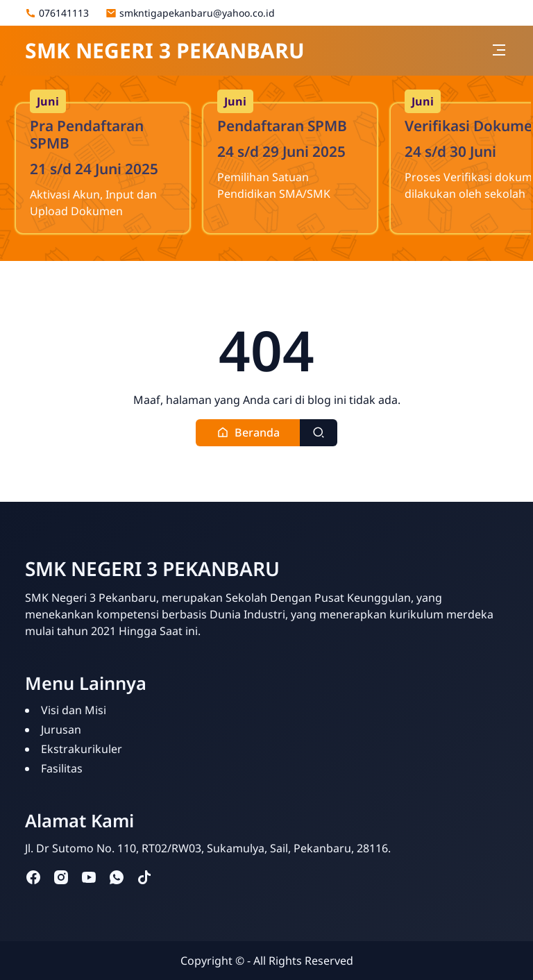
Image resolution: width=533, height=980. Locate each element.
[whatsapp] (117, 877)
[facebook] (33, 877)
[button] (248, 433)
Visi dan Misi (74, 710)
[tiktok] (144, 877)
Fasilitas (62, 768)
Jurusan (61, 729)
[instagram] (61, 877)
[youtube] (89, 877)
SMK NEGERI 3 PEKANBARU (165, 50)
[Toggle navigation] (499, 50)
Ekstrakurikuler (82, 749)
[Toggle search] (319, 433)
